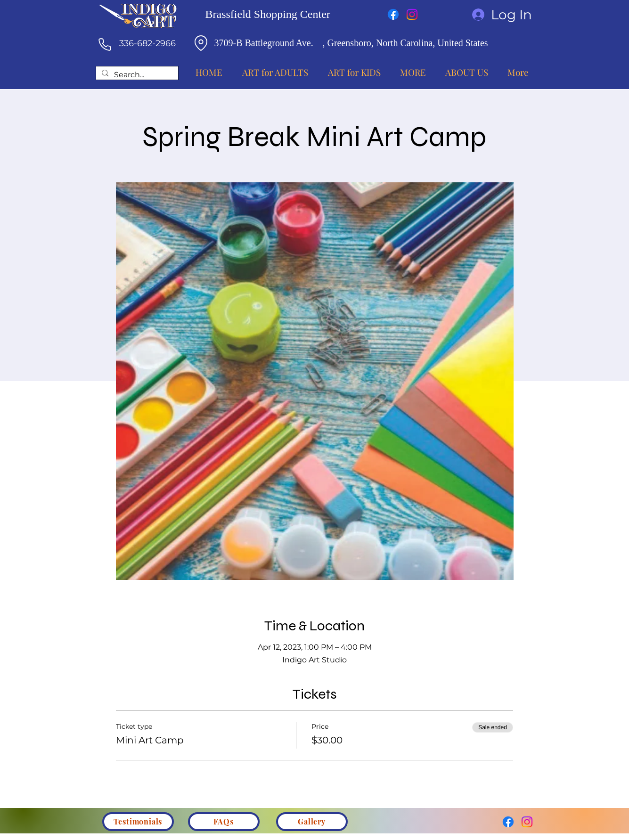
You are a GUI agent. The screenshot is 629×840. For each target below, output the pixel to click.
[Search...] (136, 75)
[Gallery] (312, 822)
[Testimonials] (138, 822)
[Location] (201, 43)
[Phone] (105, 44)
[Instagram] (412, 14)
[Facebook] (393, 14)
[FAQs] (224, 822)
